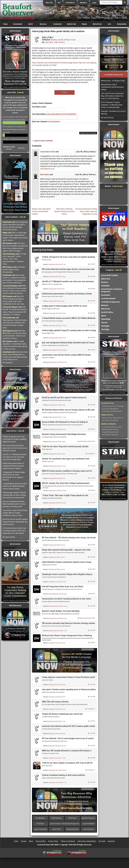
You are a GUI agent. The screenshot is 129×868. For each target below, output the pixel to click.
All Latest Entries (9, 537)
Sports (104, 316)
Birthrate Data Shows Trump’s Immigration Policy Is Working (67, 637)
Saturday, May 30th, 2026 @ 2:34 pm (57, 278)
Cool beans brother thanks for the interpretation (14, 270)
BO (59, 3)
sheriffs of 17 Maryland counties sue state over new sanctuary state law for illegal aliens (15, 457)
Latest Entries (88, 830)
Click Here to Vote (9, 147)
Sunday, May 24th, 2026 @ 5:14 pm (57, 455)
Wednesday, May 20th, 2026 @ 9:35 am (58, 620)
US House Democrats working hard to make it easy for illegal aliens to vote (86, 213)
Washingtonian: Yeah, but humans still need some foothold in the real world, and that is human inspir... (15, 323)
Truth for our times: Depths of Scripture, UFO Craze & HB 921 (67, 764)
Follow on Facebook (68, 842)
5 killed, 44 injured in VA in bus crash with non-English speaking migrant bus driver (14, 439)
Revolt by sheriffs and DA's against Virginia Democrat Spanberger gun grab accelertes (15, 522)
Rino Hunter (45, 176)
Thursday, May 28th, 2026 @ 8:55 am (57, 339)
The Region (105, 326)
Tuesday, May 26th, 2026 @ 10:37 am (57, 431)
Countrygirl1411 (91, 455)
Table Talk (49, 3)
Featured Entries (72, 830)
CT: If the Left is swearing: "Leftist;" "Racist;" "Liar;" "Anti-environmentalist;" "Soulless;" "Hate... (14, 259)
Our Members (41, 819)
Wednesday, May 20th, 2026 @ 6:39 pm (58, 595)
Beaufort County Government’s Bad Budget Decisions (64, 435)
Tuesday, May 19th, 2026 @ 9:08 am (57, 698)
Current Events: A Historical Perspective (64, 825)
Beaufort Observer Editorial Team (87, 443)
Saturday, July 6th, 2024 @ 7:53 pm (63, 40)
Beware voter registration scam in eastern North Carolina (41, 213)
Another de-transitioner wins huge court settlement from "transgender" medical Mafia (66, 461)
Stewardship (122, 24)
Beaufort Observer (61, 213)
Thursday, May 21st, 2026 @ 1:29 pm (57, 583)
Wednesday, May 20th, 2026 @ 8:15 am (58, 632)
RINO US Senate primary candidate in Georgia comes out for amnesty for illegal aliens (67, 473)
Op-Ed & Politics (107, 312)
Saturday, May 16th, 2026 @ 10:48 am (57, 772)
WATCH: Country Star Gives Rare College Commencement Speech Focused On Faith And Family (66, 486)
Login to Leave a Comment (43, 142)
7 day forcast (117, 186)
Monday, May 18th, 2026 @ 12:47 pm (57, 747)
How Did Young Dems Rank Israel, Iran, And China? (63, 588)
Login (94, 3)
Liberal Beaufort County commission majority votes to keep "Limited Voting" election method (67, 564)
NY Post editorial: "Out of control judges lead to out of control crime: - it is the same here (68, 741)
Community (57, 24)
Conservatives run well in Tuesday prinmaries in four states (67, 600)
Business (43, 24)
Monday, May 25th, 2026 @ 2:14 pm (57, 443)
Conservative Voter (47, 153)
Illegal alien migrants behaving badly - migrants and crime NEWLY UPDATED (66, 552)
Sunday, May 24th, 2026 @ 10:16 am (57, 467)
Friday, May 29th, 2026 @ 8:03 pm (56, 290)
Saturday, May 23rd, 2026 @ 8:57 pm (57, 504)
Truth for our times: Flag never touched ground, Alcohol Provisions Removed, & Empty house (65, 449)
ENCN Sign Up (57, 819)
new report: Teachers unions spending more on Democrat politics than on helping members (69, 692)
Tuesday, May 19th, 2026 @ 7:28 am (57, 710)
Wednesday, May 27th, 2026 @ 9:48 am (58, 351)
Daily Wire (93, 430)
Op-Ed (30, 24)
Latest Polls (57, 830)
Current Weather (88, 825)
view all (20, 92)
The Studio (105, 329)
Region (84, 24)
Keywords (111, 842)
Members (83, 3)
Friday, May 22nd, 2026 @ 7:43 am (57, 571)
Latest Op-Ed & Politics (43, 251)
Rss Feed (102, 842)
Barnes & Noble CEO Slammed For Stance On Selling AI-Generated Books (65, 424)
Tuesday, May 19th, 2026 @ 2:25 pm (57, 686)
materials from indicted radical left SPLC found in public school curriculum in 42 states (68, 729)
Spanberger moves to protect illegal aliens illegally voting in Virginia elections (67, 577)
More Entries (60, 42)
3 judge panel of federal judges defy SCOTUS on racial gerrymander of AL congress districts (14, 476)
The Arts (104, 323)
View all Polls (22, 148)
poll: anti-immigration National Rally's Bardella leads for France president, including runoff (14, 504)
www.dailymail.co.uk (47, 170)
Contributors (70, 3)
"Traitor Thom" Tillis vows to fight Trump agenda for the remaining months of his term (65, 498)
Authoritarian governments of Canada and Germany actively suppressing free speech (13, 466)
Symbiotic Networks (109, 424)
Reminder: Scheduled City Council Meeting (113, 112)
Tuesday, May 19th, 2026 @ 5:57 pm (57, 644)
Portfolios (41, 825)
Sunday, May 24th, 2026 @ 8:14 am (57, 480)
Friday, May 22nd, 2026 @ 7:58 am (57, 558)
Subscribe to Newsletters (87, 842)
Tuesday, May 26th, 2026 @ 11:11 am (57, 418)
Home (5, 24)
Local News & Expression (110, 302)
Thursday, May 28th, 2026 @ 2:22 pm (57, 315)
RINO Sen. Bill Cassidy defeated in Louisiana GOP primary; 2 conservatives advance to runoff (67, 753)
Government (18, 24)
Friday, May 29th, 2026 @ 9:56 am (56, 302)
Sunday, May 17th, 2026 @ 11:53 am (57, 759)
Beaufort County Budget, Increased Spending (61, 612)
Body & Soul (72, 24)
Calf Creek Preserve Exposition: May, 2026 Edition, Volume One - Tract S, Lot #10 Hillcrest (113, 96)
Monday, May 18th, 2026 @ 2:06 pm (57, 735)
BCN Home (73, 819)
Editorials (69, 210)
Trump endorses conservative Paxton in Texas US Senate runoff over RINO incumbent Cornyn (68, 680)
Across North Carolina (109, 275)
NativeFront (97, 24)
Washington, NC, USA (114, 197)
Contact (24, 842)
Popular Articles (107, 415)
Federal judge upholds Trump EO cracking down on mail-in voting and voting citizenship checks (14, 495)
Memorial (105, 305)
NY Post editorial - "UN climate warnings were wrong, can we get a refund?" (69, 540)
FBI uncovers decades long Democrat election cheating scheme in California (68, 626)
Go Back (64, 92)
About (31, 842)
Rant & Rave (61, 210)
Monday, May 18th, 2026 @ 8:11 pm (57, 723)
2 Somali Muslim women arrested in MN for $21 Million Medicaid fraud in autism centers (15, 486)
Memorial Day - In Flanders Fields (113, 81)
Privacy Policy (53, 842)
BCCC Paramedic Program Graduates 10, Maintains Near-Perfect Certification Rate (112, 105)
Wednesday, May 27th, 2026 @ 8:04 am (58, 364)
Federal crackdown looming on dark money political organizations (63, 777)
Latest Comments (41, 830)
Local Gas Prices (107, 403)
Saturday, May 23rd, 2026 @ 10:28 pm (57, 492)
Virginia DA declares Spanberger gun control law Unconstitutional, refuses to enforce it (62, 716)
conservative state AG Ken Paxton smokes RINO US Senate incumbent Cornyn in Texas (15, 513)
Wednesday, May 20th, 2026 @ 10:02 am (58, 607)
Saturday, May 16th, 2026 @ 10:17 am (57, 784)
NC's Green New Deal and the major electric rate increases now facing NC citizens (15, 448)
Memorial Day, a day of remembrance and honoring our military (112, 87)
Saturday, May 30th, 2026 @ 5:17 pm (57, 266)
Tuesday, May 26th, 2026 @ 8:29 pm (57, 406)
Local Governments (108, 298)
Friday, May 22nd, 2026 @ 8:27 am (57, 546)
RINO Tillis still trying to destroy (55, 703)
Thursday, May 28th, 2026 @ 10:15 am (57, 327)
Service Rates (41, 842)
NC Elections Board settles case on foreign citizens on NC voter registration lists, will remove (14, 531)
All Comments (8, 363)
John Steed (49, 42)
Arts (109, 24)
